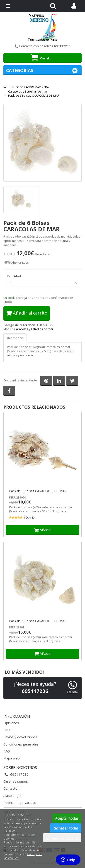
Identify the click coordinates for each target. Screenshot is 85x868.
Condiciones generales (21, 744)
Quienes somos (16, 781)
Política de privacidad (20, 802)
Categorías (42, 71)
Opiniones (11, 723)
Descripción (15, 338)
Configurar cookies (62, 838)
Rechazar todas (66, 828)
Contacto (72, 692)
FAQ (7, 751)
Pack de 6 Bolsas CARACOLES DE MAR (38, 491)
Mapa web (12, 758)
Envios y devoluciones (21, 737)
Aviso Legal (12, 795)
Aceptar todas (67, 818)
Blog (7, 730)
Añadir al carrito (27, 313)
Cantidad (14, 276)
